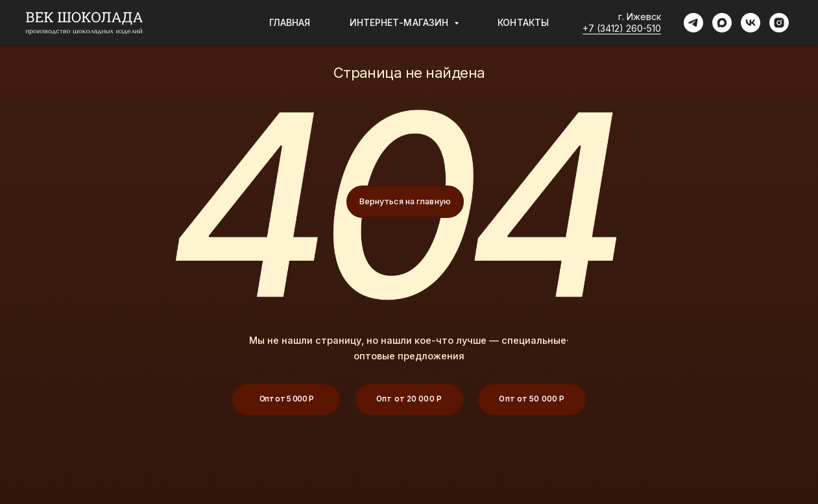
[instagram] (779, 23)
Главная (290, 22)
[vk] (751, 23)
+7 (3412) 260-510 (622, 28)
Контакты (523, 22)
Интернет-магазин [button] (401, 22)
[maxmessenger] (722, 23)
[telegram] (693, 23)
